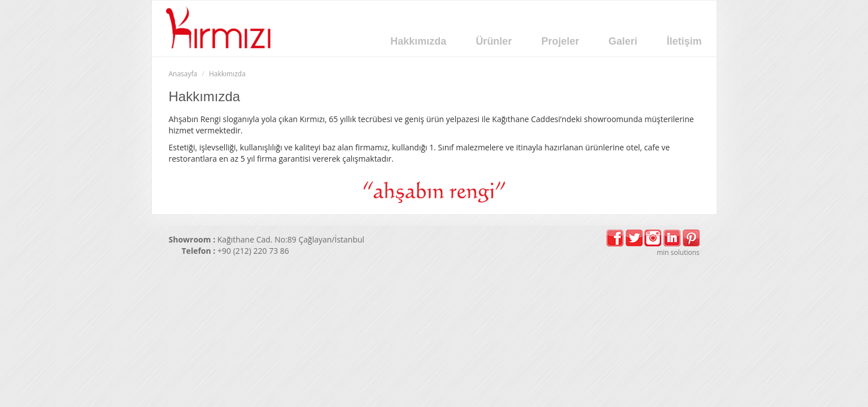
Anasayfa (183, 74)
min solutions (678, 252)
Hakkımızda (418, 41)
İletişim (684, 41)
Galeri (623, 41)
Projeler (560, 41)
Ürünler (494, 41)
